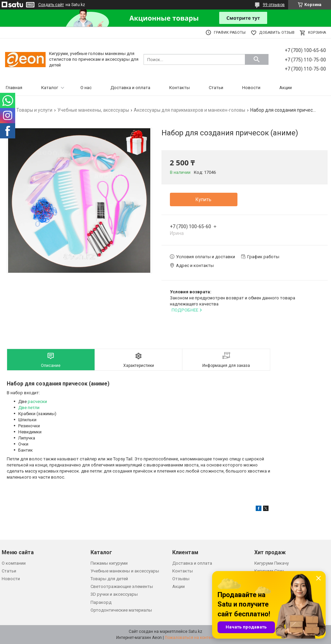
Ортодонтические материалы (121, 610)
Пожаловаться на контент (190, 638)
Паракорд (101, 602)
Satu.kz (195, 632)
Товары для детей (109, 579)
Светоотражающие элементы (122, 586)
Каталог (50, 88)
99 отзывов (274, 5)
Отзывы (181, 579)
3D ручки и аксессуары (114, 594)
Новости (251, 88)
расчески (37, 401)
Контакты (180, 88)
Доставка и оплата (130, 88)
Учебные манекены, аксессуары (93, 110)
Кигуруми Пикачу (272, 563)
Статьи (216, 88)
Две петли (29, 408)
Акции (286, 88)
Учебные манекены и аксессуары (125, 571)
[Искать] (257, 59)
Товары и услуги (34, 110)
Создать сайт (51, 5)
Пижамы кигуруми (109, 563)
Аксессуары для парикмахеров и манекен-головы (189, 110)
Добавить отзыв (277, 33)
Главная (14, 88)
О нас (86, 88)
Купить (203, 199)
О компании (14, 563)
